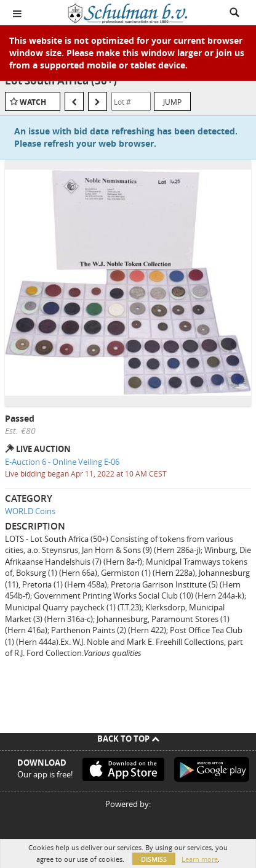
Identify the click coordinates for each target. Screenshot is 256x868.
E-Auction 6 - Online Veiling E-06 (62, 462)
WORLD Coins (30, 511)
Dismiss (154, 859)
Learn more (200, 859)
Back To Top (128, 739)
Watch (33, 102)
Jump (172, 102)
